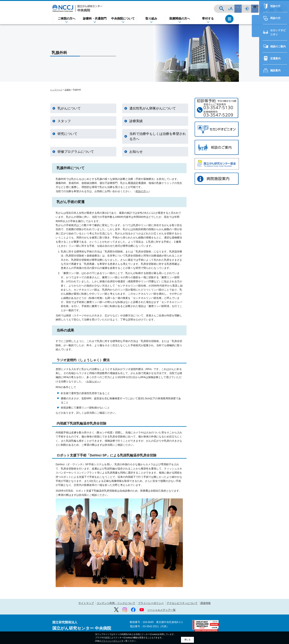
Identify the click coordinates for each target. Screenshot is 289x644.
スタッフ (64, 121)
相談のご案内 (265, 285)
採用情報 (279, 9)
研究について (67, 134)
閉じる (188, 640)
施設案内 (263, 309)
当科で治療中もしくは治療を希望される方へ (158, 136)
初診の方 (263, 249)
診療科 (68, 90)
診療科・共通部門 (95, 19)
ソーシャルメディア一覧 (161, 610)
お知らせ (136, 152)
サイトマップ (86, 603)
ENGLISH (263, 9)
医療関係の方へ (180, 19)
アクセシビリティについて (182, 603)
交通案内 (271, 9)
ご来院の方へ (67, 19)
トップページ (56, 90)
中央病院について (123, 19)
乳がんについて (69, 108)
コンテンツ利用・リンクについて (116, 603)
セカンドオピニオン (269, 273)
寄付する (208, 19)
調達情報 (206, 603)
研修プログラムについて (76, 152)
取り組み (151, 19)
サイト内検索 (236, 9)
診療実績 (136, 121)
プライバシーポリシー (151, 603)
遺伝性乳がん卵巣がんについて (153, 108)
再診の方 (263, 261)
